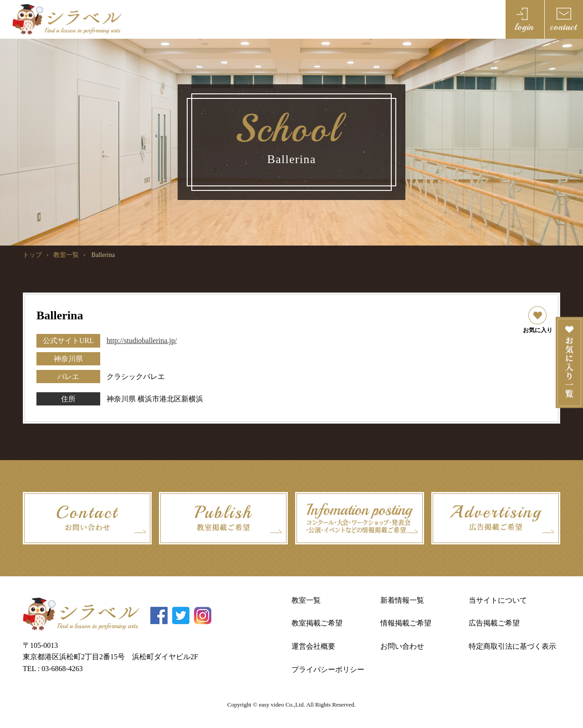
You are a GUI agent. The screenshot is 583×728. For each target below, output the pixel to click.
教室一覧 (66, 255)
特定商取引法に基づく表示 (512, 646)
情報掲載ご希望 (406, 623)
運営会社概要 (313, 646)
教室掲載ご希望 (317, 623)
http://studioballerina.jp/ (142, 341)
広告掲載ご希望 (494, 623)
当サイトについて (498, 600)
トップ (32, 255)
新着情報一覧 (402, 600)
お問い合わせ (402, 646)
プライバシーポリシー (328, 669)
